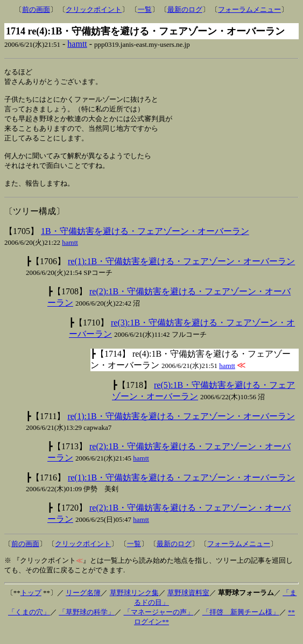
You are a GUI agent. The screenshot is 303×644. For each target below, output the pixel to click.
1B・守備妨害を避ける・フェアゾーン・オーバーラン (145, 241)
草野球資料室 (188, 603)
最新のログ (185, 9)
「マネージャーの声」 (159, 622)
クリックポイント (94, 9)
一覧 (145, 9)
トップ (31, 603)
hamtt (77, 44)
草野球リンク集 (134, 603)
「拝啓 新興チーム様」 (241, 622)
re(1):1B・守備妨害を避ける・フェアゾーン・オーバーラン (181, 271)
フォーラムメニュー (249, 9)
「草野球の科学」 (87, 622)
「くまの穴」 (29, 622)
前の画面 (36, 9)
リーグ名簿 (83, 603)
